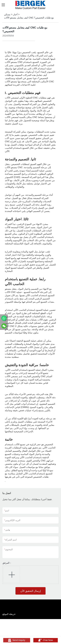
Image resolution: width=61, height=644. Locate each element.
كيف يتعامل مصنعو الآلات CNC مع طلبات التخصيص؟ (29, 18)
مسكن (7, 14)
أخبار (15, 14)
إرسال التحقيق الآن (31, 591)
